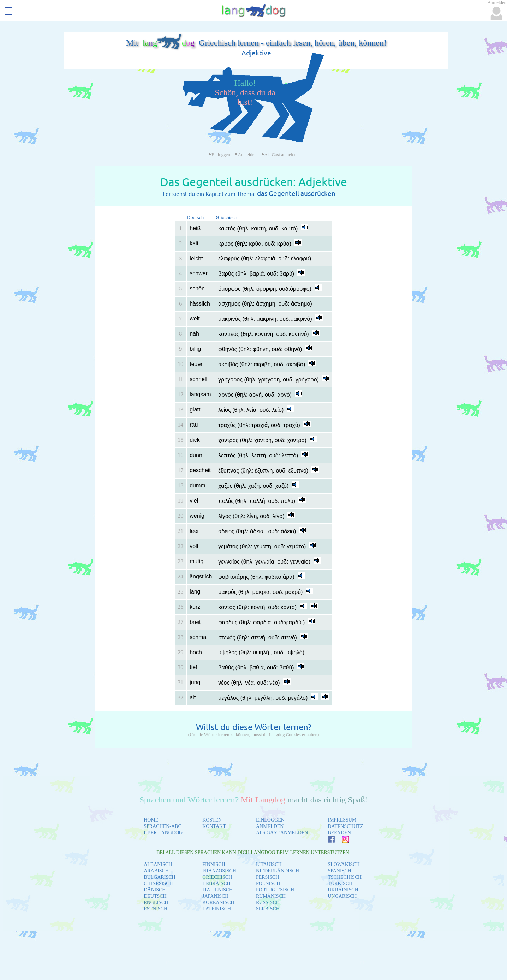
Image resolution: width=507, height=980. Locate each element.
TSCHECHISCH (345, 877)
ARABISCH (156, 871)
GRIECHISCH (217, 877)
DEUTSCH (155, 896)
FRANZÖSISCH (219, 871)
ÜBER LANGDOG (163, 833)
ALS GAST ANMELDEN (282, 833)
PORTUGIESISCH (275, 890)
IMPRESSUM (342, 820)
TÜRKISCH (340, 883)
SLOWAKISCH (344, 864)
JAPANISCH (215, 896)
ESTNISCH (156, 909)
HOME (151, 820)
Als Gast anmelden (280, 155)
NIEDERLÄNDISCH (278, 871)
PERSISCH (267, 877)
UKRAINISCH (343, 890)
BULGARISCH (159, 877)
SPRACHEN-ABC (163, 826)
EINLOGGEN (270, 820)
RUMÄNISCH (271, 896)
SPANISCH (339, 871)
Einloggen (219, 155)
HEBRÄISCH (216, 883)
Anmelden (245, 155)
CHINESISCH (158, 883)
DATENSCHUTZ (345, 826)
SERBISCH (268, 909)
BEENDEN (339, 833)
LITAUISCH (269, 864)
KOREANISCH (218, 903)
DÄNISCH (155, 890)
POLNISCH (268, 883)
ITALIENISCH (217, 890)
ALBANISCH (158, 864)
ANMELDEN (270, 826)
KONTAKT (214, 826)
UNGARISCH (342, 896)
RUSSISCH (268, 903)
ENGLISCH (156, 903)
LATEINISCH (217, 909)
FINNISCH (214, 864)
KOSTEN (212, 820)
